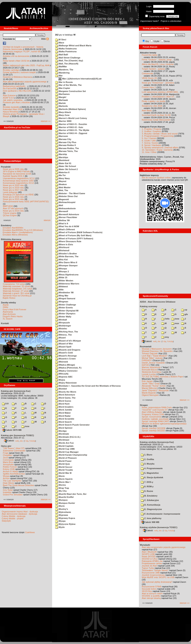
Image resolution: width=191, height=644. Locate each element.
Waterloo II (62, 172)
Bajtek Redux (9, 298)
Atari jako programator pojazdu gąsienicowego (25, 82)
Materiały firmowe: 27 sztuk (16, 291)
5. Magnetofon (150, 473)
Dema (167, 41)
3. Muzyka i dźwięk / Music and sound (160, 134)
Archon (6, 478)
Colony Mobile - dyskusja (14, 516)
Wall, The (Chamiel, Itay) (69, 61)
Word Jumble (64, 410)
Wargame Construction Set (71, 91)
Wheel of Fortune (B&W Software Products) (79, 232)
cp (184, 310)
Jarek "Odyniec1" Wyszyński (155, 390)
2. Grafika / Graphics (152, 131)
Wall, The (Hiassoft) (67, 64)
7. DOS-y (147, 482)
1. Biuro (147, 455)
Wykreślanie (63, 512)
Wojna (60, 380)
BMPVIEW (8, 206)
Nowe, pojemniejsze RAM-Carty (157, 407)
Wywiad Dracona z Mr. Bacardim (157, 351)
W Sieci (61, 40)
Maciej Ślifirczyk (149, 388)
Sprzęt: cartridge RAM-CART (155, 421)
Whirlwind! (62, 250)
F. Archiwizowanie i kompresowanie (161, 514)
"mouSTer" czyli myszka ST (155, 410)
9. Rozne (147, 491)
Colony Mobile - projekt (13, 518)
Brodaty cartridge (11, 70)
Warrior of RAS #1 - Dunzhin (71, 124)
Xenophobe (8, 464)
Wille (59, 290)
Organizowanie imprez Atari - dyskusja (20, 512)
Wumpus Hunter (65, 503)
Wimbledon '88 (64, 292)
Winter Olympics (65, 314)
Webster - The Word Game (70, 193)
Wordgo (61, 431)
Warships (62, 157)
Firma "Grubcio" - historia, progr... (158, 60)
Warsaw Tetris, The (66, 151)
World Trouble (64, 470)
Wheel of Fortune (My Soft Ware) (73, 235)
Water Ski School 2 (66, 169)
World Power (63, 461)
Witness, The (63, 335)
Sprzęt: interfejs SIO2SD (153, 431)
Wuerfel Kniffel (64, 497)
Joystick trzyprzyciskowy (153, 575)
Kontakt (5, 323)
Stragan (144, 405)
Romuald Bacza (149, 370)
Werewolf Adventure (67, 214)
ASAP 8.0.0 (8, 98)
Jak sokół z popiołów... (13, 100)
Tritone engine (10, 213)
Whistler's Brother (66, 254)
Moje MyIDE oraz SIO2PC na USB (158, 577)
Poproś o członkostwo (171, 21)
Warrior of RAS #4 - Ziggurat (71, 133)
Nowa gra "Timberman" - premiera (158, 83)
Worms (60, 485)
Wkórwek (62, 362)
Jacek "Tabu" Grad (151, 384)
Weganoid (62, 199)
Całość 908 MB (150, 522)
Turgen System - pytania (153, 69)
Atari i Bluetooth (149, 552)
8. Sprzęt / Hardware (152, 145)
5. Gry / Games (149, 138)
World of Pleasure (66, 458)
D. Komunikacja (151, 505)
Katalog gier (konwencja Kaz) (16, 391)
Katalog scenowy (149, 306)
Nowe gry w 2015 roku (13, 199)
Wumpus (61, 500)
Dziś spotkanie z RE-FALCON (17, 91)
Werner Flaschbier (66, 217)
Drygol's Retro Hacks (13, 316)
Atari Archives (9, 314)
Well (59, 205)
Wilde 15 (61, 277)
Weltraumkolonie (65, 208)
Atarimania (8, 312)
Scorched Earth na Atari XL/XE (156, 115)
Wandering (62, 73)
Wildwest (62, 287)
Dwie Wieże (8, 483)
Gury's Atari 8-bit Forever (14, 309)
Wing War (62, 296)
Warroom (62, 136)
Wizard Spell (63, 347)
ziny (165, 337)
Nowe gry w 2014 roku (13, 211)
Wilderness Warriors (67, 284)
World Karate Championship (71, 455)
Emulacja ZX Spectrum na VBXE (18, 195)
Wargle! (61, 97)
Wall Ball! (62, 55)
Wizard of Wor (64, 344)
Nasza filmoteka (10, 112)
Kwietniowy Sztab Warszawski (156, 120)
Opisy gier (6, 446)
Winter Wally (63, 317)
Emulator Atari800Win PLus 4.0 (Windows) (23, 230)
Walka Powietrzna (66, 51)
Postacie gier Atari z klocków (16, 102)
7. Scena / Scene (150, 143)
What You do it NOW (67, 226)
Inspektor (7, 492)
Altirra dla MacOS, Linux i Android (158, 64)
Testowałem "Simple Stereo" (155, 570)
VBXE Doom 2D (149, 78)
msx (175, 323)
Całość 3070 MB (12, 430)
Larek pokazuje (10, 192)
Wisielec (61, 329)
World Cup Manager (67, 452)
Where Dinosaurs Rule (68, 241)
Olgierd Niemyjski (150, 395)
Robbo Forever (10, 467)
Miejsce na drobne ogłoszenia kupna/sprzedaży (164, 424)
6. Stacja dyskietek (152, 477)
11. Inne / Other (149, 152)
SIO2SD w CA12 (150, 559)
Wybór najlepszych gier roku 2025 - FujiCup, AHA (26, 65)
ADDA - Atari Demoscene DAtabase (158, 302)
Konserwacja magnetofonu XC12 (18, 183)
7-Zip (26, 441)
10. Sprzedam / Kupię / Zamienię (157, 150)
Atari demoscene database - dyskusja (19, 514)
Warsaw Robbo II (65, 145)
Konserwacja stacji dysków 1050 (18, 181)
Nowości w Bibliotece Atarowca (18, 77)
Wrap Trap (62, 488)
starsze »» (46, 121)
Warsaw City (63, 139)
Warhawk (62, 100)
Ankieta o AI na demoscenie (16, 56)
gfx (185, 314)
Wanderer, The (64, 70)
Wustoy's (62, 509)
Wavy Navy (63, 178)
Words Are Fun (64, 443)
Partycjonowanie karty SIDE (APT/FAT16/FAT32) (26, 201)
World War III (63, 473)
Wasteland (62, 160)
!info (165, 319)
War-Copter (63, 88)
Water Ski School (66, 166)
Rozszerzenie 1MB (151, 573)
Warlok (60, 103)
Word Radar (63, 416)
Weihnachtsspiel (65, 202)
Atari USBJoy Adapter (152, 412)
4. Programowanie (152, 468)
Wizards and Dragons (68, 350)
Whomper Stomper (66, 266)
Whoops (61, 269)
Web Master (63, 187)
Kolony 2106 (9, 469)
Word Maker (63, 413)
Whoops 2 (62, 271)
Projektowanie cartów (152, 563)
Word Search (63, 422)
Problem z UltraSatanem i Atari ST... (159, 97)
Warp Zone (62, 115)
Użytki (156, 41)
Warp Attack (63, 112)
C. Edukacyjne (150, 500)
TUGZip (32, 441)
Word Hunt (62, 404)
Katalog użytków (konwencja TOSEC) (159, 527)
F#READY (147, 360)
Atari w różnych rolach (152, 593)
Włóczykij (62, 374)
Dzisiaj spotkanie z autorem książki (19, 72)
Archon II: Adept (11, 471)
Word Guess (63, 401)
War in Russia (64, 82)
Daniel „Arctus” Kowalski (153, 363)
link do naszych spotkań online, (156, 178)
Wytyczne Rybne (65, 524)
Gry (147, 41)
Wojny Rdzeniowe (66, 383)
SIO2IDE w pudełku (151, 596)
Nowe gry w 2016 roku (13, 197)
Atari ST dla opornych (13, 208)
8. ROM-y (147, 486)
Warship (61, 154)
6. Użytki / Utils (149, 141)
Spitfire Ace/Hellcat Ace (14, 474)
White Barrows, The (67, 256)
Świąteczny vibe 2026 (152, 106)
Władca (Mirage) (65, 365)
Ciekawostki (147, 73)
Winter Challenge (66, 305)
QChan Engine (10, 215)
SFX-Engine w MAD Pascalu (16, 171)
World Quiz (63, 464)
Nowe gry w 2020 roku (13, 185)
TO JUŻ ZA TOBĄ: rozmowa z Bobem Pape (162, 377)
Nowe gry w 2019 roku (13, 188)
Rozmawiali (146, 346)
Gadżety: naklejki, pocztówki (155, 419)
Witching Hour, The (67, 332)
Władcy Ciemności (66, 371)
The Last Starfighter (12, 481)
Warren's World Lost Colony (71, 118)
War (59, 76)
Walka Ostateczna (66, 49)
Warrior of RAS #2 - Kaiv (69, 127)
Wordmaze (62, 440)
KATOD (145, 365)
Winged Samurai (65, 298)
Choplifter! (8, 455)
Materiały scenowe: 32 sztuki (16, 286)
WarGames (62, 94)
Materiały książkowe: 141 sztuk (18, 289)
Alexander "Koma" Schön (154, 386)
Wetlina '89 (62, 220)
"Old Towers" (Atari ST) (14, 448)
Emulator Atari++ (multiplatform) (18, 232)
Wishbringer (63, 326)
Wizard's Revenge (66, 356)
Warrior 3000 (63, 121)
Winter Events (64, 308)
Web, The (62, 190)
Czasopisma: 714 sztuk (14, 284)
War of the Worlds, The (68, 85)
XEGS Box (147, 591)
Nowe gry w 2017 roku (13, 190)
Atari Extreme (9, 95)
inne (25, 426)
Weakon (61, 184)
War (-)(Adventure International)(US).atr (80, 79)
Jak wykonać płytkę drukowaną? (157, 582)
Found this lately (150, 55)
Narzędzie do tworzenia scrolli (17, 174)
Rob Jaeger (147, 381)
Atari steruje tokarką (151, 598)
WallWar (61, 67)
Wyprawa (62, 515)
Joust (5, 458)
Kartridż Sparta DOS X (14, 176)
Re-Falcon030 (10, 89)
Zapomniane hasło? (150, 21)
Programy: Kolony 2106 (153, 414)
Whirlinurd (62, 247)
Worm (60, 476)
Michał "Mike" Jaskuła (152, 358)
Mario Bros (8, 462)
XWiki (5, 307)
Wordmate (62, 434)
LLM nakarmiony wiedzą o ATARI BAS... (161, 92)
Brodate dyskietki (11, 107)
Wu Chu (61, 491)
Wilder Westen (64, 281)
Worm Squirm (64, 479)
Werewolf (62, 211)
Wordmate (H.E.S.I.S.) (68, 437)
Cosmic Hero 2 (149, 87)
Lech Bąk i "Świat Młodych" (155, 356)
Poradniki (6, 167)
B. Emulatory (149, 496)
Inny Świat (8, 490)
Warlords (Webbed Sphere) (71, 109)
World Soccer (64, 467)
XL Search (8, 319)
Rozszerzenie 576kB (152, 587)
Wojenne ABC (64, 377)
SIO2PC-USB (148, 554)
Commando (8, 460)
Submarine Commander (14, 451)
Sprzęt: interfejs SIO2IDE (154, 428)
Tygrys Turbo (148, 568)
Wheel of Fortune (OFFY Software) (74, 239)
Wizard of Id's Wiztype (68, 341)
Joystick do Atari (149, 566)
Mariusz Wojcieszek (151, 367)
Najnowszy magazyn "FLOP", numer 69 (22, 51)
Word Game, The (65, 398)
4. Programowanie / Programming (158, 136)
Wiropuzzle (63, 323)
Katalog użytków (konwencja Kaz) (157, 442)
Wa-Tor (60, 175)
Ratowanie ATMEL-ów (152, 561)
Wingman (62, 302)
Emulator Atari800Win (13, 228)
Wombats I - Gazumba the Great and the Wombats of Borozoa (88, 386)
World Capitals (64, 446)
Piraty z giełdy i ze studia (153, 101)
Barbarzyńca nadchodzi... (15, 86)
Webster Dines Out (66, 196)
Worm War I (63, 482)
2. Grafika (147, 459)
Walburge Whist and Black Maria (73, 46)
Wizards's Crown (65, 359)
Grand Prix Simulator (13, 495)
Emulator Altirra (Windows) (15, 235)
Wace (60, 43)
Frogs (6, 453)
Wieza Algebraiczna (67, 275)
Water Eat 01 (63, 163)
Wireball (61, 320)
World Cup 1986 (65, 449)
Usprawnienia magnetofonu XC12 (19, 178)
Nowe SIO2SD (149, 556)
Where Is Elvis (64, 244)
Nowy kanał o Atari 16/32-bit (16, 61)
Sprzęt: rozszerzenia (151, 417)
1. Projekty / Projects (152, 129)
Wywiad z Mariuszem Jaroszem (157, 349)
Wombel (61, 389)
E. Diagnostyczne (151, 509)
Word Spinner (64, 428)
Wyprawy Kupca (65, 518)
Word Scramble (65, 419)
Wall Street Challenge (68, 58)
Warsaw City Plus (66, 142)
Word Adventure (65, 395)
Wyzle (60, 527)
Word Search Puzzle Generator (72, 425)
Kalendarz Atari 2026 (13, 109)
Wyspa (6, 476)
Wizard (60, 338)
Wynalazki (145, 545)
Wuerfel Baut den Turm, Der (71, 494)
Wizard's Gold (64, 353)
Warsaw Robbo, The (67, 148)
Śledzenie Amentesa (151, 372)
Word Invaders (64, 407)
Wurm (60, 506)
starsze (47, 220)
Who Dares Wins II (66, 262)
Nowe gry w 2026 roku (13, 169)
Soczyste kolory (149, 589)
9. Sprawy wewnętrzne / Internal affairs (160, 148)
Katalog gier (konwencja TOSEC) (17, 435)
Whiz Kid (61, 260)
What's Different (65, 229)
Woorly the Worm (66, 392)
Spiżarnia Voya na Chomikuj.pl (17, 296)
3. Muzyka (148, 464)
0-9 (5, 404)
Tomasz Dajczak (150, 353)
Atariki (6, 305)
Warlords (61, 106)
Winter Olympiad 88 (67, 311)
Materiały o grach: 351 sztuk (16, 293)
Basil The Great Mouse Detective (18, 485)
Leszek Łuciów (149, 374)
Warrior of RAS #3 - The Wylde (72, 130)
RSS (45, 39)
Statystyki (6, 521)
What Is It (62, 223)
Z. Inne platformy (151, 518)
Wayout (61, 181)
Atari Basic (147, 110)
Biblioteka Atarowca (11, 239)
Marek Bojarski (149, 393)
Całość (9, 441)
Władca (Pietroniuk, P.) (68, 368)
